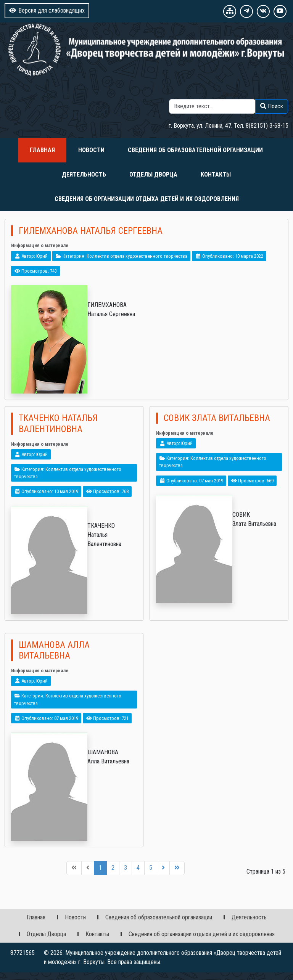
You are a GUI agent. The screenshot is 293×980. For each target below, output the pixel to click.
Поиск (230, 94)
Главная (42, 150)
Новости (91, 150)
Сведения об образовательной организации (195, 150)
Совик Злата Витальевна (217, 418)
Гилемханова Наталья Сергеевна (91, 231)
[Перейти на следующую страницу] (163, 868)
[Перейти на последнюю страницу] (177, 868)
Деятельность (84, 174)
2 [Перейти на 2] (113, 868)
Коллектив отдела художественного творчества (137, 256)
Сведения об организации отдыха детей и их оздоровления (147, 199)
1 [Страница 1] (100, 868)
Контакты (216, 174)
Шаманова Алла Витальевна (54, 650)
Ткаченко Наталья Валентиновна (58, 423)
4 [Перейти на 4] (138, 868)
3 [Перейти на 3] (126, 868)
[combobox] (212, 106)
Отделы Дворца (153, 174)
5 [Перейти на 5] (151, 868)
